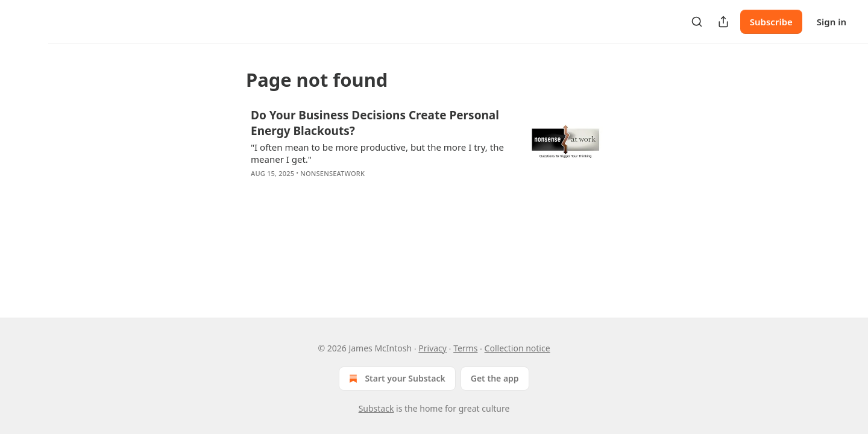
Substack (376, 408)
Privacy (432, 348)
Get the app (495, 378)
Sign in (832, 22)
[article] (434, 152)
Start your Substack (396, 379)
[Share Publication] (723, 22)
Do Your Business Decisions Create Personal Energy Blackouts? (375, 123)
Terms (465, 348)
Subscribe (771, 22)
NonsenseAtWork (332, 173)
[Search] (697, 22)
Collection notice (517, 348)
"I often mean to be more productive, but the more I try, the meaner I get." (377, 153)
